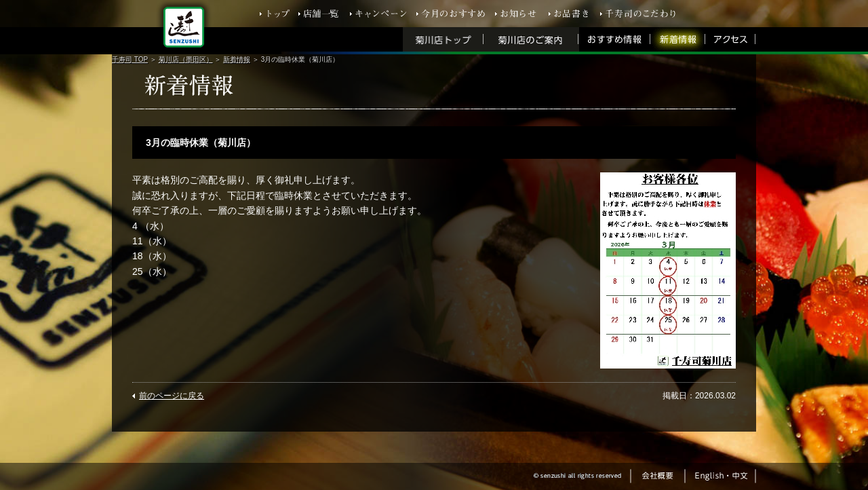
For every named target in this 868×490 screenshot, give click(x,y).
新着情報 (237, 59)
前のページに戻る (172, 396)
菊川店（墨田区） (186, 59)
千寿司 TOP (130, 59)
